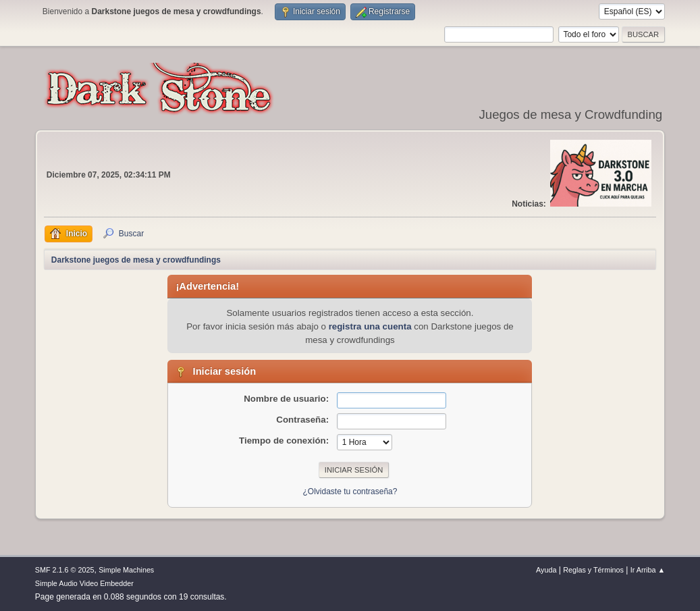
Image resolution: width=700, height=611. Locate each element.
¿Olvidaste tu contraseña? (350, 492)
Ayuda (546, 570)
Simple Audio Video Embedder (84, 583)
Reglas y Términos (593, 570)
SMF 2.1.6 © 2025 (65, 570)
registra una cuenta (370, 326)
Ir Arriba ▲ (648, 570)
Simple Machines (126, 570)
